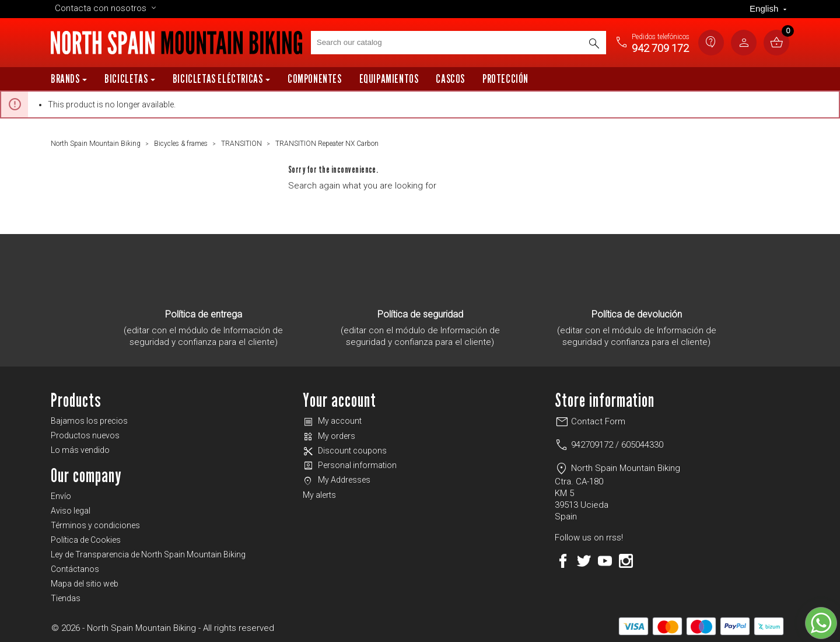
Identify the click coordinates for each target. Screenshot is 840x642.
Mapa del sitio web (85, 584)
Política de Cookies (86, 540)
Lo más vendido (80, 450)
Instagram (626, 561)
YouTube (605, 561)
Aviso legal (71, 511)
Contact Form (590, 421)
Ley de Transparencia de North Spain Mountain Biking (148, 554)
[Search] (459, 43)
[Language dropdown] (769, 9)
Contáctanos (75, 569)
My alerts (319, 495)
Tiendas (66, 598)
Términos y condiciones (95, 525)
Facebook (563, 561)
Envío (61, 496)
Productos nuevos (85, 435)
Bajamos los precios (89, 421)
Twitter (584, 561)
